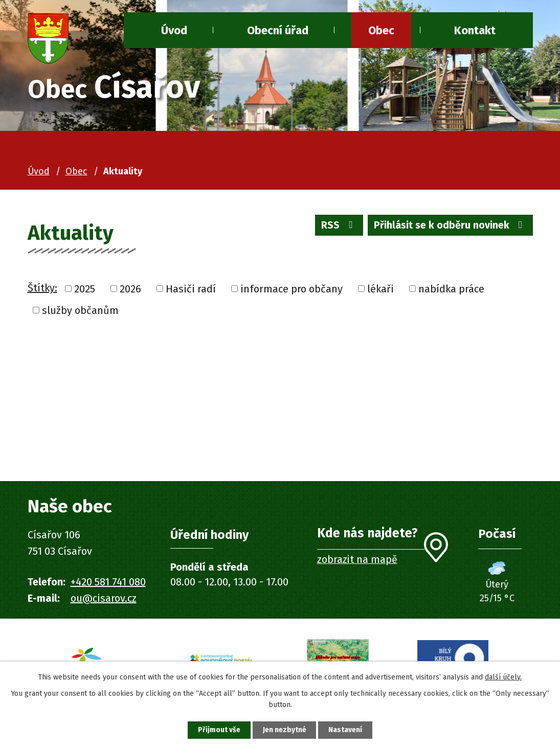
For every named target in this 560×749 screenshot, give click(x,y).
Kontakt (475, 30)
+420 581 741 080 (108, 582)
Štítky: (42, 288)
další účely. (503, 677)
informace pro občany (292, 289)
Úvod (39, 171)
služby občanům (80, 310)
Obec (381, 30)
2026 (130, 289)
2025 (85, 289)
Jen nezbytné (285, 730)
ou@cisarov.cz (104, 598)
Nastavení (347, 730)
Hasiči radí (191, 289)
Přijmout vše (218, 730)
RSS (336, 226)
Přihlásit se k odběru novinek (449, 226)
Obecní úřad (278, 30)
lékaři (380, 289)
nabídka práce (451, 289)
